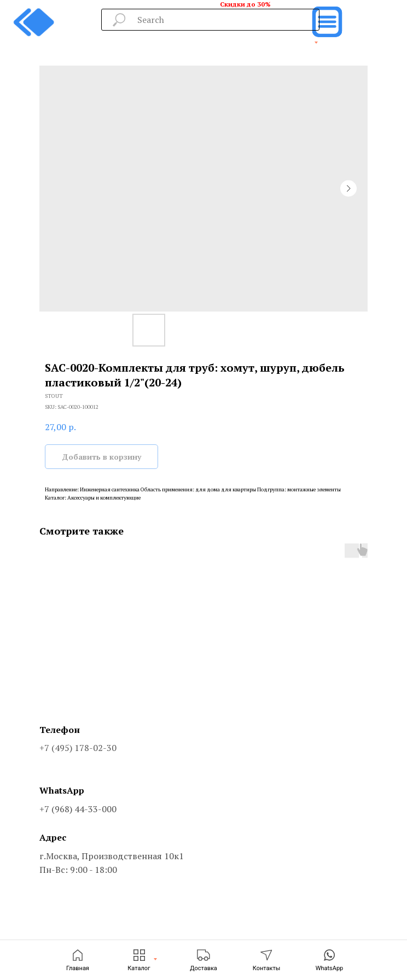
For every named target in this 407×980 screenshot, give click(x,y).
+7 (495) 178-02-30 (78, 748)
